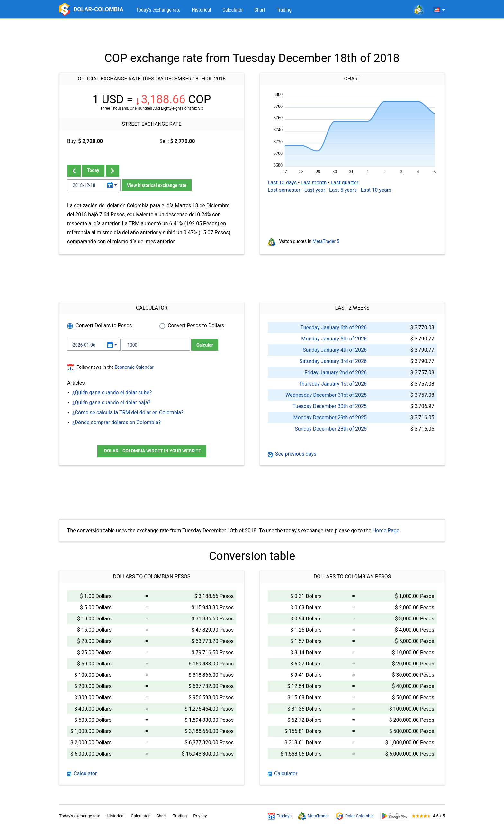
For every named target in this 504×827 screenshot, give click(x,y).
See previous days (292, 454)
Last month (314, 183)
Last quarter (345, 183)
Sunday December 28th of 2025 (331, 429)
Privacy (200, 816)
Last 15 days (282, 183)
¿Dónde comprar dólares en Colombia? (117, 422)
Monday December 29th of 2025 (330, 418)
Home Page (386, 530)
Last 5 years (343, 190)
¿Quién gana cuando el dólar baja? (111, 402)
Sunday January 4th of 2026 (335, 350)
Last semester (284, 190)
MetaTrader (314, 816)
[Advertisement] (252, 35)
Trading (284, 10)
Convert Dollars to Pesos (104, 325)
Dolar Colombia (355, 816)
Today (93, 170)
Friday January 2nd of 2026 (336, 372)
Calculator (233, 10)
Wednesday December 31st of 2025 (326, 395)
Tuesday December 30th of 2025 (330, 406)
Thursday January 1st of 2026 (333, 384)
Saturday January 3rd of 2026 (333, 361)
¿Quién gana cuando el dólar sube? (112, 392)
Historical (202, 10)
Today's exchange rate (158, 10)
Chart (260, 10)
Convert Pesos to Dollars (196, 325)
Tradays (280, 816)
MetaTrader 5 (326, 241)
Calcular (205, 345)
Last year (315, 190)
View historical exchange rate (157, 185)
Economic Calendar (134, 367)
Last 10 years (376, 190)
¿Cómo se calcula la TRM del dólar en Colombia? (128, 412)
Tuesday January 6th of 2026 (334, 327)
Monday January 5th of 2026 (334, 339)
